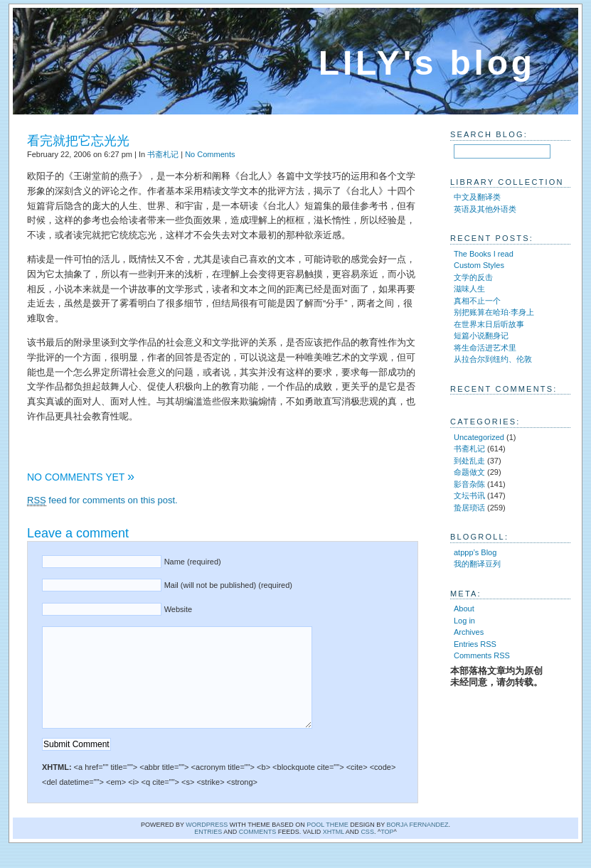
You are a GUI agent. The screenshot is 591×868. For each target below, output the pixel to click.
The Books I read (484, 254)
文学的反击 (473, 277)
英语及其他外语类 (485, 209)
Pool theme (328, 846)
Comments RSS (482, 655)
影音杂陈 (469, 484)
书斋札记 (163, 154)
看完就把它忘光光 (78, 141)
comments (258, 853)
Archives (469, 632)
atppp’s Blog (475, 552)
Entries (208, 853)
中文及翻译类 (477, 197)
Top (387, 853)
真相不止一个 (477, 301)
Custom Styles (479, 265)
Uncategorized (479, 437)
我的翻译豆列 (477, 564)
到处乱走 (469, 461)
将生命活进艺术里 (485, 348)
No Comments (210, 154)
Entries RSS (475, 644)
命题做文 (469, 472)
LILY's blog (427, 63)
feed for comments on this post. (102, 500)
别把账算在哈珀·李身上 (494, 312)
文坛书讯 (469, 495)
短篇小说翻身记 (481, 336)
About (464, 609)
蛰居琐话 (469, 508)
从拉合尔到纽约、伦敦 (493, 359)
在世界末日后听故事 (489, 324)
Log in (464, 621)
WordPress (207, 846)
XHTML (334, 853)
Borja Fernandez (418, 846)
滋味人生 (469, 289)
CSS (367, 853)
